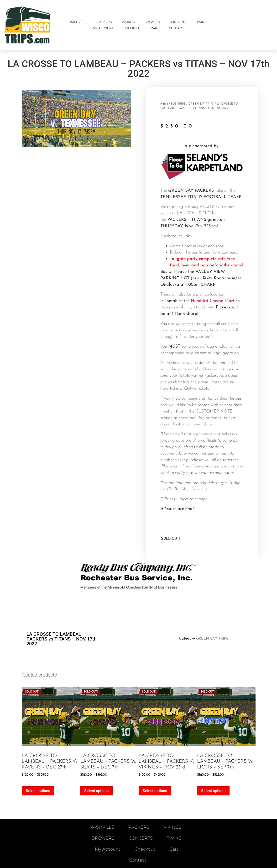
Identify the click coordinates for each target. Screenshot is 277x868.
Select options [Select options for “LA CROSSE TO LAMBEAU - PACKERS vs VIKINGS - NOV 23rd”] (155, 791)
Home (164, 104)
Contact (176, 28)
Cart (155, 28)
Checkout (132, 28)
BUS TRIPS (178, 104)
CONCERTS (178, 22)
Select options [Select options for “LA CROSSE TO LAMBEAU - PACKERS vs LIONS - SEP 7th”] (213, 791)
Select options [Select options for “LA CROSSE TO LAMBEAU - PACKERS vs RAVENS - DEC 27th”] (38, 791)
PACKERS (105, 22)
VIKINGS (128, 22)
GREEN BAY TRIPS (201, 104)
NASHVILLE (78, 22)
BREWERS (152, 22)
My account (103, 28)
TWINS (201, 22)
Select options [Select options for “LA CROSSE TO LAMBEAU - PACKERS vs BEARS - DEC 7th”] (96, 791)
